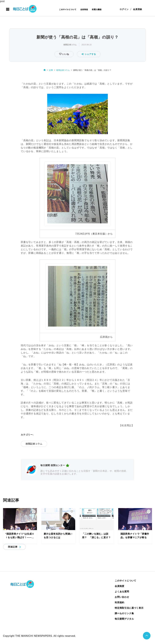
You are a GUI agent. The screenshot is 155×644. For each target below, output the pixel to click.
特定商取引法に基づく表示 (129, 608)
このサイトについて (68, 9)
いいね (65, 54)
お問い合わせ (122, 597)
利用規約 (120, 603)
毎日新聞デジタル (124, 619)
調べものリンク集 (124, 613)
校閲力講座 (97, 9)
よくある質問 (122, 592)
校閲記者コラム (70, 45)
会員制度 (84, 9)
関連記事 (13, 547)
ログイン (124, 9)
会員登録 (138, 9)
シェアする (89, 54)
